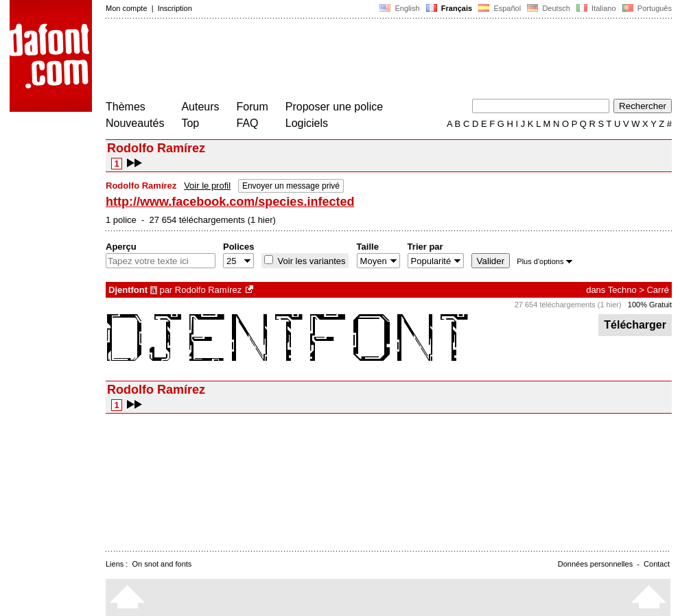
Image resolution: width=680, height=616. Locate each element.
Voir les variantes (310, 261)
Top (190, 123)
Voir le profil (207, 186)
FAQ (248, 123)
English (399, 8)
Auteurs (200, 107)
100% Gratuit (650, 305)
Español (500, 8)
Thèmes (126, 107)
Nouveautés (135, 123)
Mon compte (127, 8)
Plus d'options (544, 261)
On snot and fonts (162, 564)
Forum (253, 107)
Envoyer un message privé (291, 186)
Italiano (596, 8)
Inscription (175, 8)
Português (646, 8)
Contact (657, 564)
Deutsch (549, 8)
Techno (622, 290)
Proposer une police (334, 107)
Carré (658, 290)
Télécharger (635, 325)
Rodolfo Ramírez (209, 290)
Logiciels (307, 123)
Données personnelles (595, 564)
